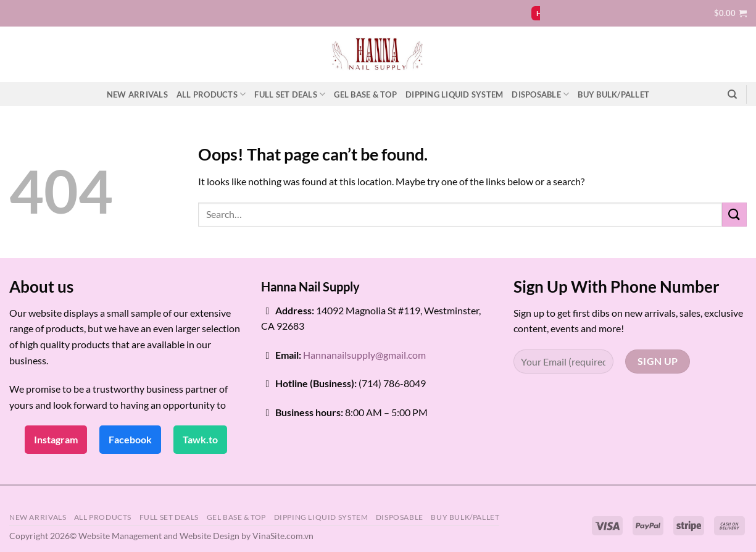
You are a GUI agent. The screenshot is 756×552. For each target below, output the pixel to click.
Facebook (130, 439)
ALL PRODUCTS (211, 94)
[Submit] (734, 215)
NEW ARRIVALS (137, 94)
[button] (730, 13)
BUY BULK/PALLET (613, 94)
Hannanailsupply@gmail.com (364, 355)
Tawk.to (200, 439)
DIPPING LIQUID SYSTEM (454, 94)
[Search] (732, 94)
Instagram (56, 439)
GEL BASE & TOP (365, 94)
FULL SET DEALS (290, 94)
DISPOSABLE (540, 94)
